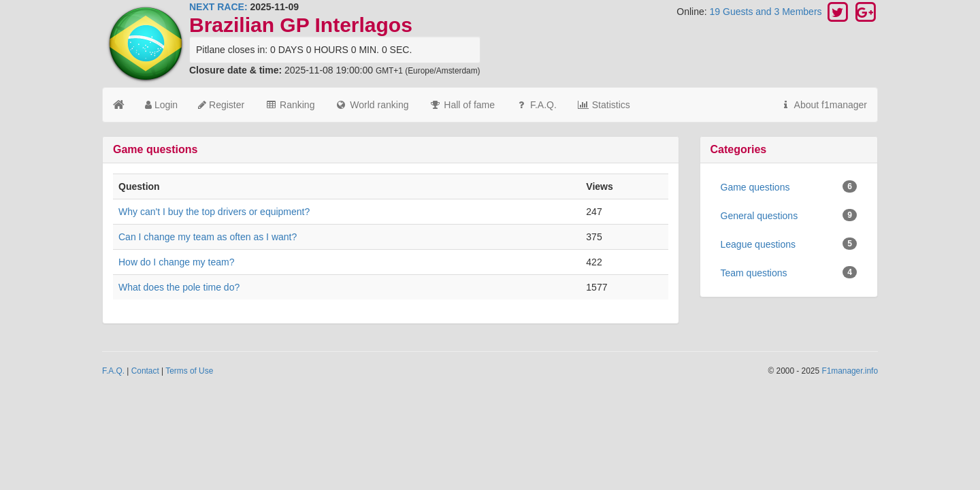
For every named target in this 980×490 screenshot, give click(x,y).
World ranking (372, 105)
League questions (789, 244)
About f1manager (823, 105)
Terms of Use (189, 371)
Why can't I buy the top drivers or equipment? (214, 212)
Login (161, 105)
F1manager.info (850, 371)
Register (221, 105)
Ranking (290, 105)
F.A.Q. (536, 105)
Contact (145, 371)
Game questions (789, 186)
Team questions (789, 272)
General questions (789, 215)
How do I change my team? (176, 262)
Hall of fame (462, 105)
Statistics (604, 105)
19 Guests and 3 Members (767, 12)
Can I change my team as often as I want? (208, 237)
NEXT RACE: (218, 7)
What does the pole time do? (179, 287)
